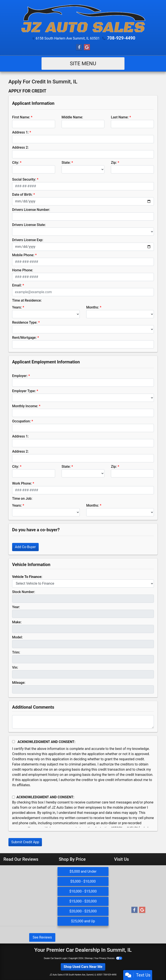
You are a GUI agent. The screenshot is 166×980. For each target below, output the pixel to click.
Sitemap (89, 958)
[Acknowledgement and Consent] (14, 742)
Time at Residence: (27, 300)
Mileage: (19, 683)
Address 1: (20, 132)
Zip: (114, 163)
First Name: (21, 117)
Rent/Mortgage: (24, 338)
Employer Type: (24, 391)
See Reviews (42, 937)
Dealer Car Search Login (55, 958)
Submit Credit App (25, 842)
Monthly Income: (25, 406)
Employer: (20, 376)
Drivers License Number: (31, 210)
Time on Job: (22, 499)
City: (16, 163)
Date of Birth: (22, 195)
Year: (16, 607)
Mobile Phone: (23, 255)
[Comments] (83, 722)
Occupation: (21, 421)
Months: (93, 307)
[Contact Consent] (14, 797)
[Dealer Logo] (83, 19)
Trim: (16, 652)
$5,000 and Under (83, 871)
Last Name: (120, 117)
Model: (17, 637)
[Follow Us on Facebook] (79, 47)
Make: (17, 622)
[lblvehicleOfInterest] (83, 584)
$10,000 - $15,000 (83, 891)
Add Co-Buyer (25, 547)
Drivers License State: (29, 225)
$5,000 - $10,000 (83, 881)
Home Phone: (23, 270)
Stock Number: (24, 592)
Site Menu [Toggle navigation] (83, 64)
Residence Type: (25, 322)
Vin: (15, 667)
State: (66, 163)
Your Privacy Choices (108, 958)
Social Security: (24, 179)
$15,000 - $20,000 (83, 901)
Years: (17, 307)
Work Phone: (22, 483)
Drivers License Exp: (28, 240)
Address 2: (20, 147)
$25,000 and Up (83, 921)
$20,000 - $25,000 (83, 911)
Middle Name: (72, 117)
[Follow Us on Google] (87, 47)
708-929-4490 (121, 38)
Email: (17, 285)
